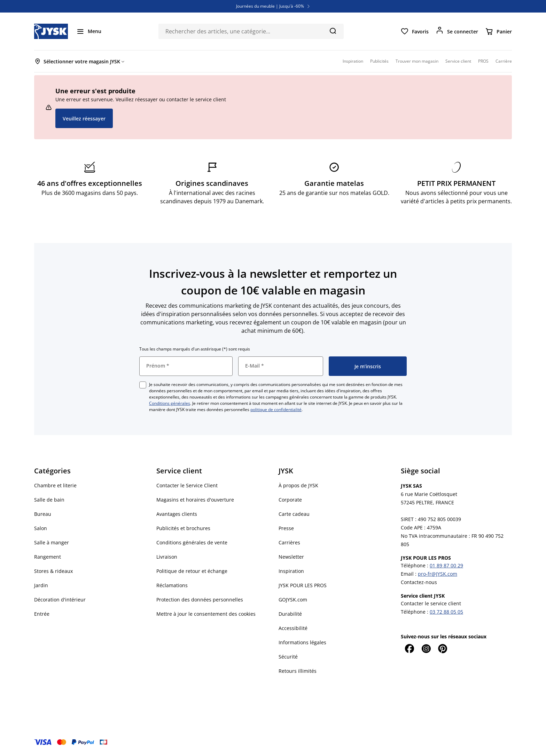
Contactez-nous (419, 582)
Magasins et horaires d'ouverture (195, 500)
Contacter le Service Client (187, 485)
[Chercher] (333, 31)
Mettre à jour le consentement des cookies (206, 614)
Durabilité (290, 614)
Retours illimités (298, 671)
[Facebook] (409, 648)
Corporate (290, 500)
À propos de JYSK (298, 485)
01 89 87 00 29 (446, 565)
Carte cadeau (294, 514)
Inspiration (291, 571)
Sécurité (288, 657)
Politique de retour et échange (192, 571)
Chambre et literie (55, 485)
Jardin (41, 585)
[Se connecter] (457, 31)
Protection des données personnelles (200, 600)
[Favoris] (415, 31)
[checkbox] (143, 385)
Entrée (42, 614)
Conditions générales (170, 403)
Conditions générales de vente (192, 542)
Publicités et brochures (183, 528)
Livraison (167, 557)
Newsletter (291, 557)
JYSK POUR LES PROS (303, 585)
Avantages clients (177, 514)
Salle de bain (49, 500)
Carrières (289, 542)
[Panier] (498, 31)
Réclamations (172, 585)
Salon (41, 528)
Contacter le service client (431, 603)
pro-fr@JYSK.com (438, 574)
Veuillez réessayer (84, 119)
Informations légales (302, 642)
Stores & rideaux (53, 571)
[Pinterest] (443, 648)
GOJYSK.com (293, 600)
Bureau (43, 514)
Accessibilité (293, 628)
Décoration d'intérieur (60, 600)
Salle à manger (52, 542)
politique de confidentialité (276, 409)
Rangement (48, 557)
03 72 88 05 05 (446, 612)
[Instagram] (426, 648)
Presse (286, 528)
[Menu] (89, 31)
